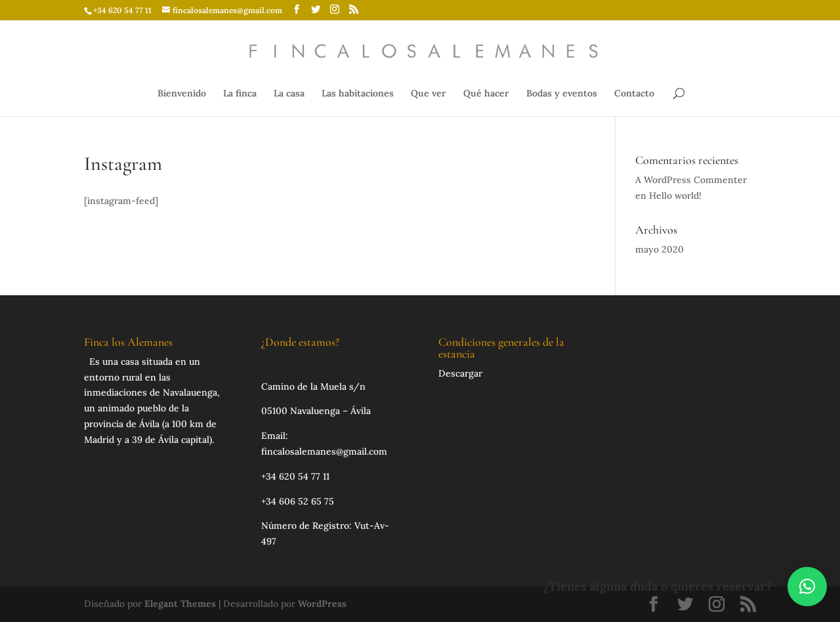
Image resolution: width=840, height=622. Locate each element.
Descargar (460, 373)
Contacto (634, 94)
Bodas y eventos (562, 94)
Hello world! (675, 196)
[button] (807, 587)
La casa (289, 94)
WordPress (322, 604)
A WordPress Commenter (691, 180)
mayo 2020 (660, 249)
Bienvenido (182, 94)
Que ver (429, 94)
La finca (240, 94)
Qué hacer (486, 94)
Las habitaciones (358, 94)
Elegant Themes (180, 604)
